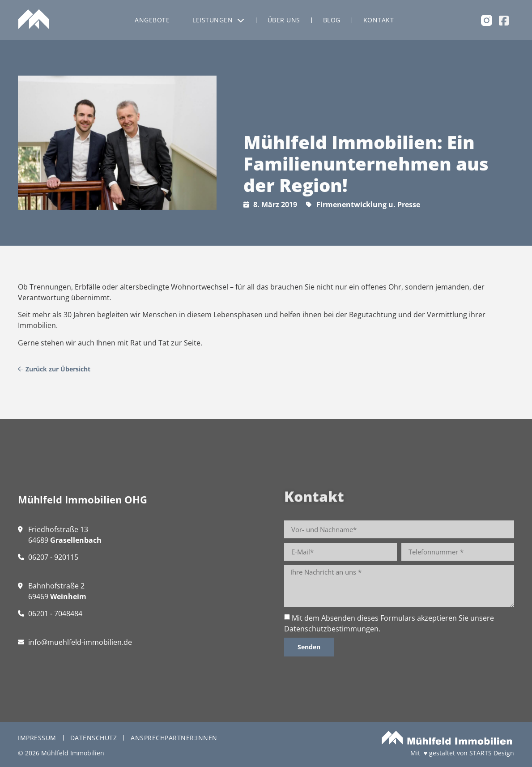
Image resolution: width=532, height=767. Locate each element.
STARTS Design (492, 753)
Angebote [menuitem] (152, 20)
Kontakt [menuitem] (379, 20)
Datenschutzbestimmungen (331, 629)
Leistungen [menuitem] (219, 20)
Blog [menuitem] (332, 20)
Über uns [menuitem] (284, 20)
